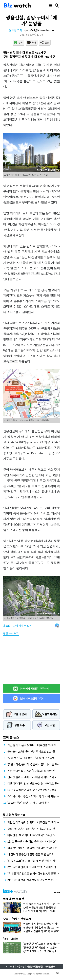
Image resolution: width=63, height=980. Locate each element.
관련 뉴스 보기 (11, 633)
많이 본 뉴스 (11, 737)
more (57, 892)
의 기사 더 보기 (17, 626)
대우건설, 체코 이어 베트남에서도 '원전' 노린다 (34, 835)
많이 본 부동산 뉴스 (14, 815)
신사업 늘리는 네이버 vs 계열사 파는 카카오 (32, 777)
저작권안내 (50, 966)
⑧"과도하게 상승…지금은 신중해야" (43, 951)
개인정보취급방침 (35, 966)
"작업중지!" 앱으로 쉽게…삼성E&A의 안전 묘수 (34, 873)
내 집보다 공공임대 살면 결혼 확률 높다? (30, 854)
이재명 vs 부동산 (14, 899)
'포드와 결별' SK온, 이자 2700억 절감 (29, 803)
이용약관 (20, 966)
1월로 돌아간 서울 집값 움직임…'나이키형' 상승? (35, 841)
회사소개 (10, 966)
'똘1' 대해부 (11, 939)
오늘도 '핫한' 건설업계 (17, 919)
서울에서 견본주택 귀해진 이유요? (41, 931)
